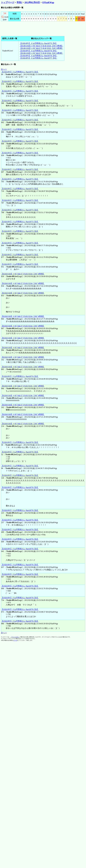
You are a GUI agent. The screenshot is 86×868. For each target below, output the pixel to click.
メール (15, 640)
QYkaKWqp (48, 2)
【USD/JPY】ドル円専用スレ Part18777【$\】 (38, 58)
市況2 (19, 2)
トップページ (8, 2)
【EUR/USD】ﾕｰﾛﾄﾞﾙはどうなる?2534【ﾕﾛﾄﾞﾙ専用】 (41, 46)
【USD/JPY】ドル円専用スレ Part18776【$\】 (38, 56)
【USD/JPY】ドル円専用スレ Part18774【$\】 (38, 51)
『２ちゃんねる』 (15, 637)
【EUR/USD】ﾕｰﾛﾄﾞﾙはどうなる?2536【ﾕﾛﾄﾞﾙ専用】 (41, 53)
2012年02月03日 (32, 2)
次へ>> (4, 69)
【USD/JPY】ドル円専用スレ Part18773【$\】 (38, 43)
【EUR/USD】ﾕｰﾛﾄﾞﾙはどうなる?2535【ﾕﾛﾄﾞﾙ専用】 (41, 48)
